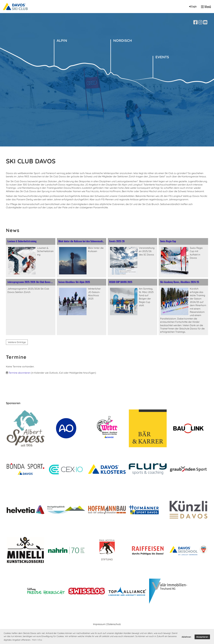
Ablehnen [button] (186, 637)
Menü (206, 7)
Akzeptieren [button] (202, 637)
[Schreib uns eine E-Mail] (205, 22)
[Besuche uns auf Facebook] (195, 22)
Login (193, 6)
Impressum (99, 624)
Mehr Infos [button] (37, 640)
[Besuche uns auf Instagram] (200, 22)
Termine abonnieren (20, 373)
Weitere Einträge (17, 342)
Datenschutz (114, 624)
